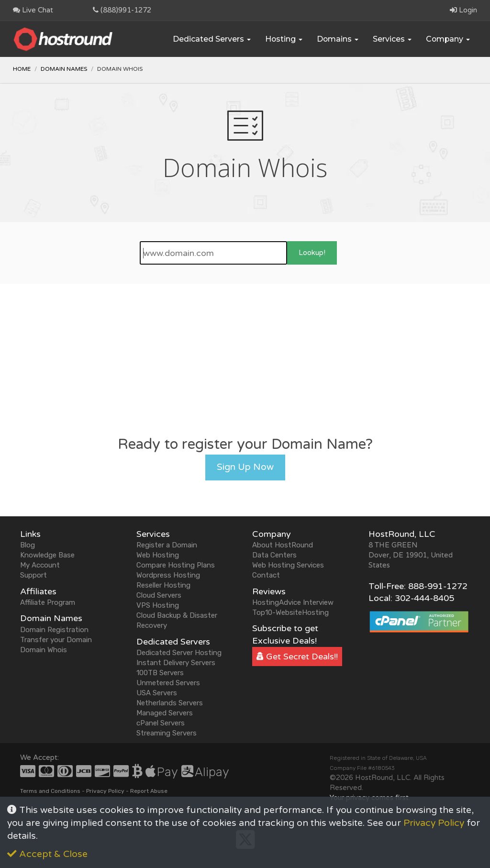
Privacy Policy (105, 791)
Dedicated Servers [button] (212, 39)
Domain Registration (54, 630)
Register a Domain (167, 545)
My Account (40, 565)
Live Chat (33, 10)
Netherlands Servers (170, 703)
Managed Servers (165, 713)
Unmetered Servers (168, 683)
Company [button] (448, 39)
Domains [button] (338, 39)
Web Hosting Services (288, 565)
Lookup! (312, 253)
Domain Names (64, 69)
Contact (266, 575)
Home (22, 69)
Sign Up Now (245, 467)
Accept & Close (47, 854)
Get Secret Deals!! (297, 657)
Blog (28, 545)
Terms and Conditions (50, 791)
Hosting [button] (284, 39)
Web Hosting (158, 555)
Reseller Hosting (163, 585)
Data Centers (274, 555)
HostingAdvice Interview (293, 602)
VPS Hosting (158, 605)
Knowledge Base (47, 555)
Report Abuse (149, 791)
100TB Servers (160, 673)
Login (463, 10)
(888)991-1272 (122, 10)
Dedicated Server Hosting (179, 653)
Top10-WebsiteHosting (290, 612)
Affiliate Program (48, 602)
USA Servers (157, 693)
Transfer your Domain (56, 640)
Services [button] (392, 39)
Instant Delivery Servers (176, 663)
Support (33, 575)
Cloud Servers (159, 595)
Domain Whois (44, 650)
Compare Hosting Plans (176, 565)
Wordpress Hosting (168, 575)
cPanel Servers (161, 723)
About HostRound (283, 545)
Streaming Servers (167, 733)
